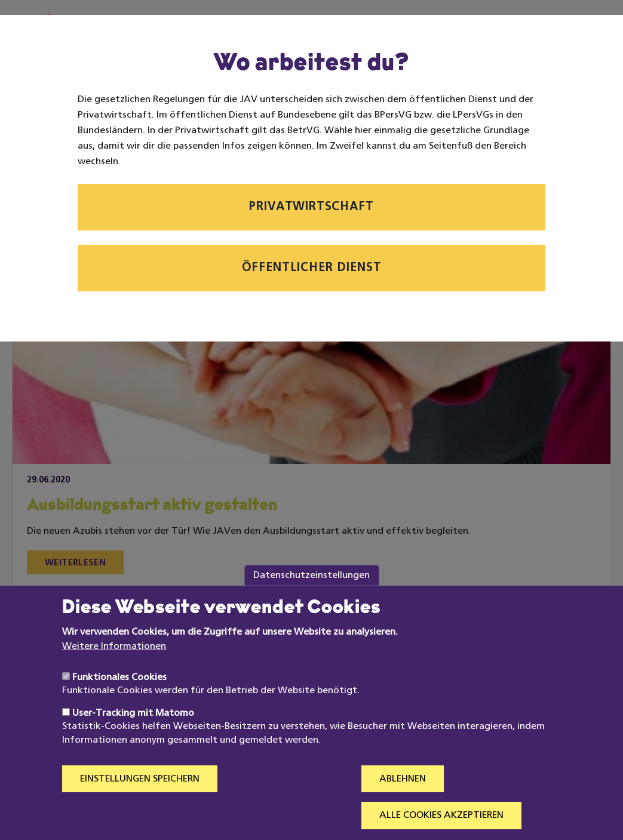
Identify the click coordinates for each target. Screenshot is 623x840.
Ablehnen (403, 801)
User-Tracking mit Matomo (133, 735)
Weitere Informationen (114, 667)
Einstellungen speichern (140, 801)
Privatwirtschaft (311, 207)
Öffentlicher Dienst (312, 268)
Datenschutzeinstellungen (311, 596)
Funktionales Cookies (119, 699)
